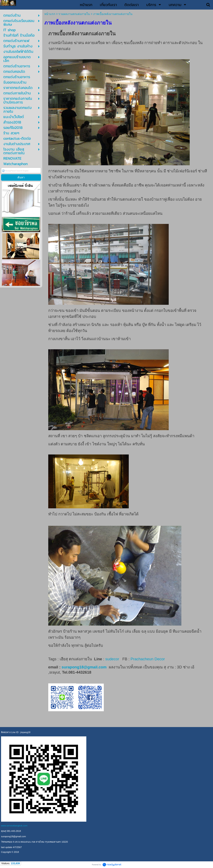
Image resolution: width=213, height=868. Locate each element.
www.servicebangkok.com (14, 826)
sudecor (112, 659)
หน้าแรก (50, 14)
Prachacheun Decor (148, 659)
